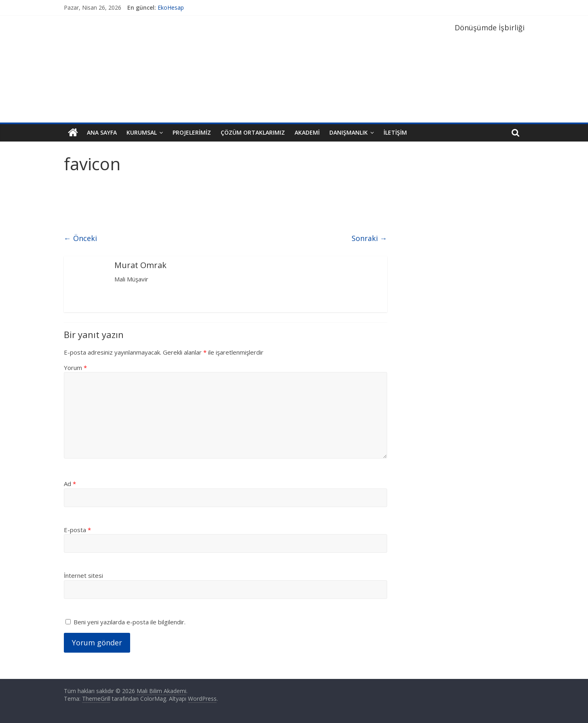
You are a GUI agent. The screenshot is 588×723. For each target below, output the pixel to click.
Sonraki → (369, 238)
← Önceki (80, 238)
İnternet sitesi (83, 575)
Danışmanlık (349, 132)
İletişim (395, 132)
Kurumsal (142, 132)
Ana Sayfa (102, 132)
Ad (70, 484)
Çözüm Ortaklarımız (253, 132)
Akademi (307, 132)
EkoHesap (171, 7)
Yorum (75, 368)
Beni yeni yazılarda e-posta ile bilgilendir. (130, 622)
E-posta (77, 530)
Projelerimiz (192, 132)
